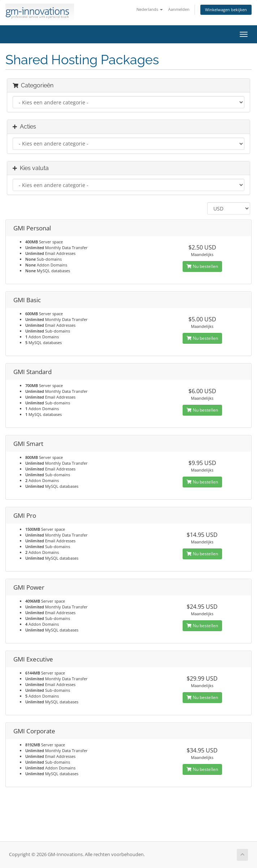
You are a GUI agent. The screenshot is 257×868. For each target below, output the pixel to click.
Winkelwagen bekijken (226, 10)
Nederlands (150, 9)
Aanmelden (179, 9)
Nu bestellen (202, 266)
